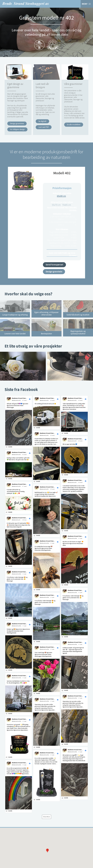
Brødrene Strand (26, 4)
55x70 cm (56, 205)
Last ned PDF (44, 127)
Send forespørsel (54, 265)
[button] (19, 422)
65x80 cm (61, 196)
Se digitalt (42, 121)
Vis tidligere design (17, 129)
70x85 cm (67, 205)
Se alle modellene (74, 125)
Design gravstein (54, 272)
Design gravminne (17, 124)
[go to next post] (85, 511)
